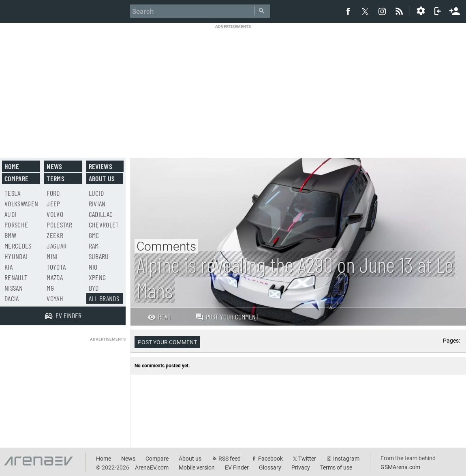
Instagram (346, 459)
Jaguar (57, 246)
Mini (52, 256)
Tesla (13, 193)
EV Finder (237, 467)
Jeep (53, 204)
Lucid (96, 193)
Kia (9, 267)
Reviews (100, 166)
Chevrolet (104, 225)
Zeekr (55, 235)
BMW (10, 235)
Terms (56, 178)
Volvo (55, 214)
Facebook (270, 459)
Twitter (307, 459)
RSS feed (230, 459)
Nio (93, 267)
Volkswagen (21, 204)
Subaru (99, 256)
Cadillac (101, 214)
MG (50, 288)
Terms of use (336, 467)
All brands (104, 298)
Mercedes (18, 246)
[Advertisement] (233, 86)
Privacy (301, 467)
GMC (94, 235)
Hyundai (16, 256)
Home (12, 166)
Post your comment (227, 317)
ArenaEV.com (152, 467)
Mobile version (197, 467)
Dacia (12, 298)
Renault (16, 277)
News (54, 166)
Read (159, 317)
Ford (53, 193)
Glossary (270, 467)
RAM (94, 246)
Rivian (97, 204)
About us (102, 178)
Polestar (59, 225)
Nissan (14, 288)
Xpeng (97, 277)
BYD (94, 288)
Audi (10, 214)
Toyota (56, 267)
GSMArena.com (400, 467)
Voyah (55, 298)
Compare (16, 178)
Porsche (16, 225)
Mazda (55, 277)
